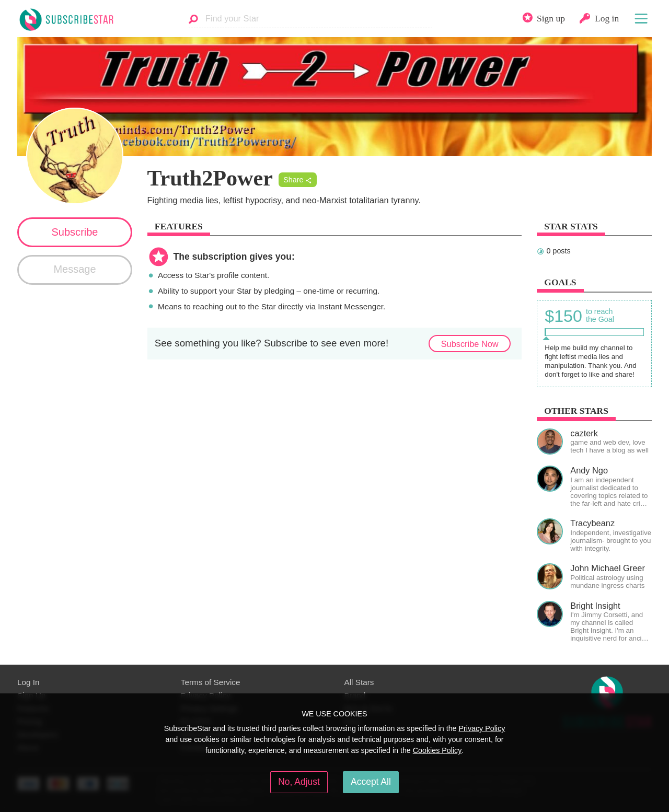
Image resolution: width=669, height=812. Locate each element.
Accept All (371, 782)
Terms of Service (211, 682)
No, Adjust (299, 782)
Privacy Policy (482, 728)
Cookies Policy (437, 750)
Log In (28, 682)
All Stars (359, 682)
